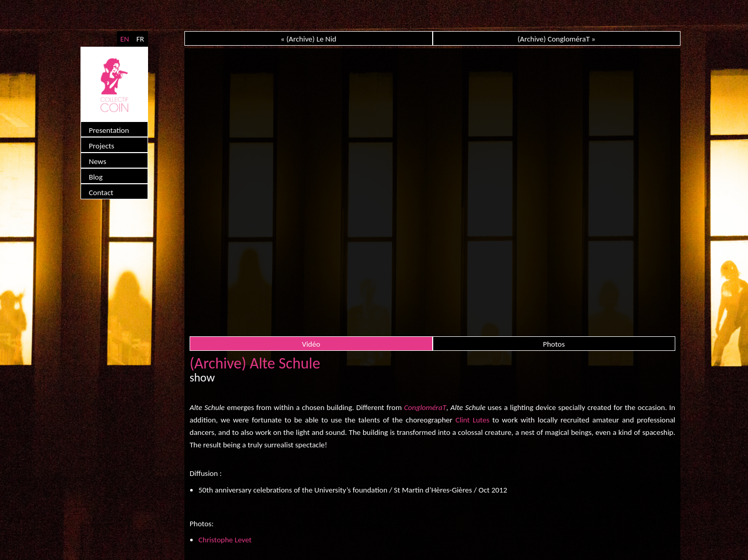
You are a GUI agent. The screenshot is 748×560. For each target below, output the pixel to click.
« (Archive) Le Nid (308, 39)
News (98, 161)
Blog (96, 177)
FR (140, 39)
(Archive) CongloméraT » (556, 39)
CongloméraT (425, 407)
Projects (102, 146)
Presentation (109, 130)
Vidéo (311, 344)
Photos (554, 344)
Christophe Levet (225, 540)
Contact (101, 193)
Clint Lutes (473, 420)
